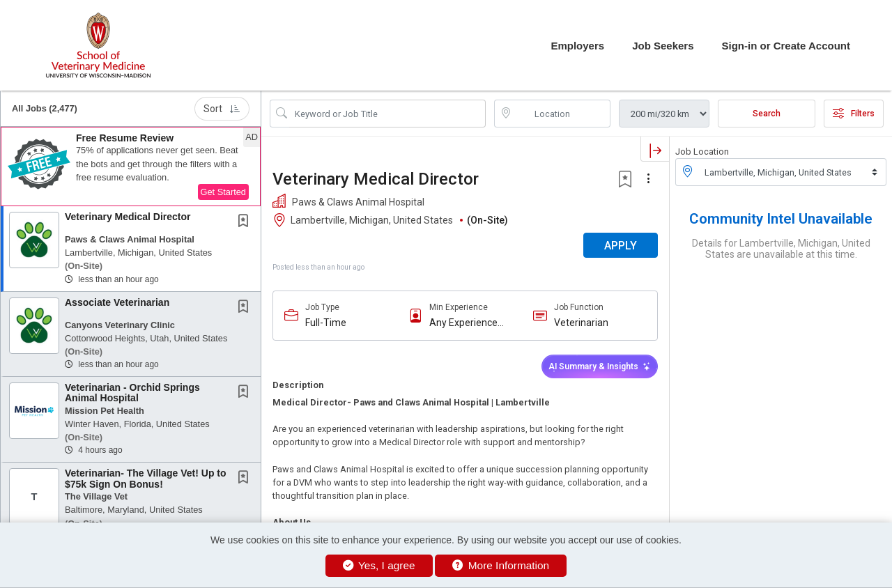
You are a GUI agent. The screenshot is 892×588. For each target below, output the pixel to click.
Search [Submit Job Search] (767, 114)
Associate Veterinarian (117, 302)
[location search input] (562, 114)
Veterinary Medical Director (128, 217)
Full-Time (326, 323)
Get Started (223, 192)
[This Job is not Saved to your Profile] (246, 222)
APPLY (621, 246)
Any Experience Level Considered (467, 323)
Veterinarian (581, 323)
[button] (131, 167)
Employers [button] (577, 46)
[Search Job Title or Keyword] (387, 114)
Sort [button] (222, 109)
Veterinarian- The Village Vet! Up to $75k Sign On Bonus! (146, 478)
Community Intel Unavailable (781, 219)
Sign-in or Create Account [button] (786, 46)
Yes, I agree (379, 565)
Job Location (702, 152)
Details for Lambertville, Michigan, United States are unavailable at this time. (781, 249)
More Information (501, 565)
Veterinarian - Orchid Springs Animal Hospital (132, 393)
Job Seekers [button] (663, 46)
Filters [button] (854, 114)
